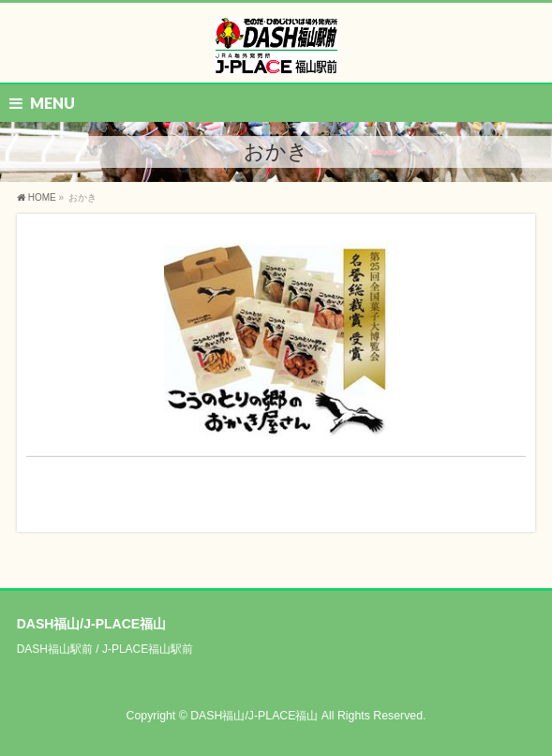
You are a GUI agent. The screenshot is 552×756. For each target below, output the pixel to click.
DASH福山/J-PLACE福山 (254, 716)
